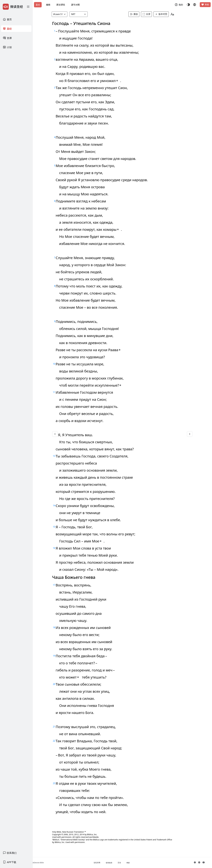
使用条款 (118, 863)
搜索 (48, 5)
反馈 (128, 863)
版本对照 (165, 14)
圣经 (38, 5)
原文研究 (61, 5)
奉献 (205, 5)
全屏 (150, 14)
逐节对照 (75, 5)
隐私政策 (106, 863)
